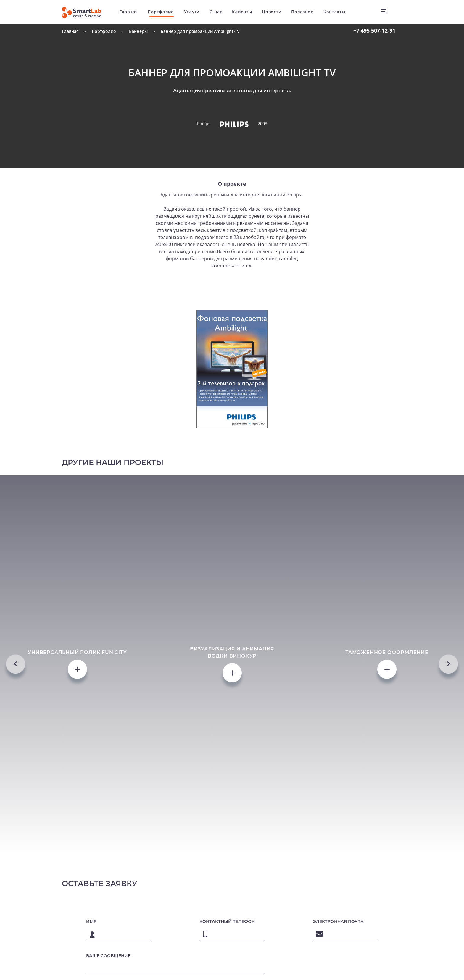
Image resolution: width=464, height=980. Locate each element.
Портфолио (161, 12)
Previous (16, 664)
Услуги (192, 12)
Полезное (302, 12)
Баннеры (138, 31)
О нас (216, 12)
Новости (272, 12)
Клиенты (242, 12)
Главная (129, 12)
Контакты (334, 12)
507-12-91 (374, 30)
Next (448, 664)
